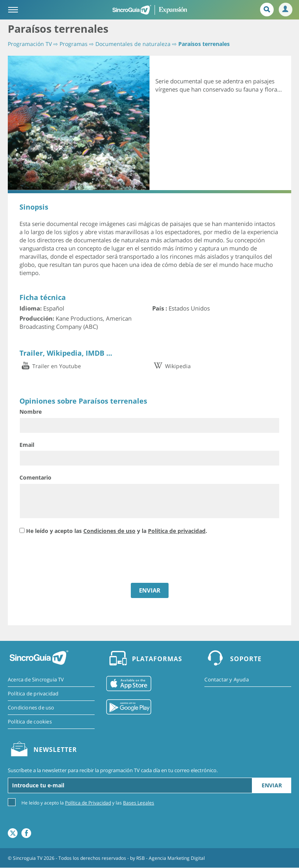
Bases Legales (139, 803)
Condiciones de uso (109, 531)
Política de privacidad (177, 531)
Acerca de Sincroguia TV (36, 679)
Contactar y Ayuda (226, 679)
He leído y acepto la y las (88, 803)
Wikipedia (171, 366)
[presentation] (79, 560)
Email (27, 445)
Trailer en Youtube (50, 366)
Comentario (35, 477)
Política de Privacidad (88, 803)
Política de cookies (30, 722)
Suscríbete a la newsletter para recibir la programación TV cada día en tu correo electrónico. (113, 770)
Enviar (272, 786)
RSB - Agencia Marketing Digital (171, 858)
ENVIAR (150, 590)
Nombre (31, 412)
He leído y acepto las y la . (117, 531)
